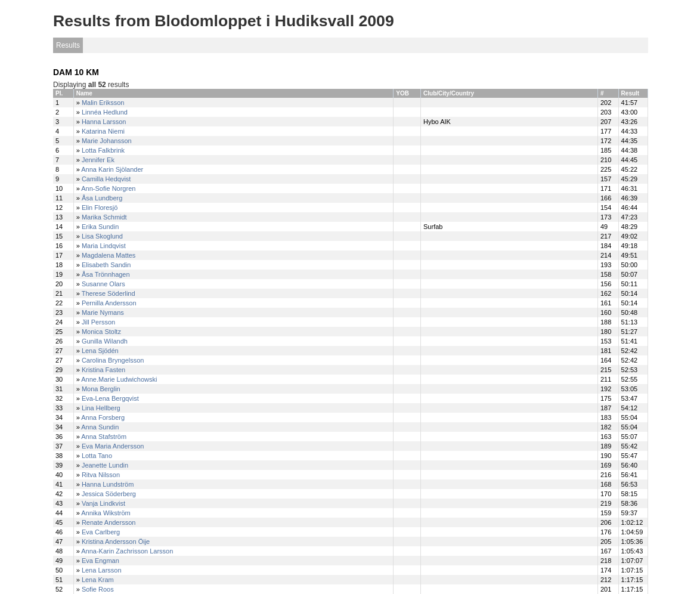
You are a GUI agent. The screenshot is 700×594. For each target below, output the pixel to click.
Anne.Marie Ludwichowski (119, 379)
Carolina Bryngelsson (113, 360)
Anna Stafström (104, 437)
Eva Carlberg (101, 532)
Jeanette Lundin (105, 465)
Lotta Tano (97, 456)
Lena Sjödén (100, 351)
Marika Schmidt (104, 217)
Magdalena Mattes (109, 255)
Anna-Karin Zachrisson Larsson (127, 551)
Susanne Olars (103, 284)
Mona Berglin (101, 389)
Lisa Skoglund (102, 236)
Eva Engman (100, 561)
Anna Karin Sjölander (112, 169)
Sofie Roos (98, 589)
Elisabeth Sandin (106, 265)
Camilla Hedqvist (106, 179)
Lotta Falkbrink (103, 150)
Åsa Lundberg (102, 198)
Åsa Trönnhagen (106, 274)
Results (68, 45)
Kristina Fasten (103, 370)
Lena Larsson (102, 570)
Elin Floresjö (100, 208)
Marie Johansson (107, 141)
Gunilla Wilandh (105, 341)
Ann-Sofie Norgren (108, 188)
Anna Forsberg (103, 417)
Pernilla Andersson (109, 303)
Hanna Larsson (104, 122)
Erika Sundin (100, 227)
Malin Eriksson (103, 103)
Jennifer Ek (98, 160)
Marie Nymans (103, 313)
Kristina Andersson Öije (116, 542)
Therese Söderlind (109, 293)
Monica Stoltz (101, 332)
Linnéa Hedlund (105, 112)
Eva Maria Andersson (113, 446)
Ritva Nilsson (101, 475)
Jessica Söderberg (109, 494)
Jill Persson (98, 322)
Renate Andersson (109, 522)
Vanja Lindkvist (103, 503)
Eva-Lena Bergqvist (110, 398)
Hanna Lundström (108, 484)
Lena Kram (98, 580)
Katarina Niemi (103, 131)
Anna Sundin (100, 427)
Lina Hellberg (101, 408)
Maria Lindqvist (104, 246)
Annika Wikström (106, 513)
